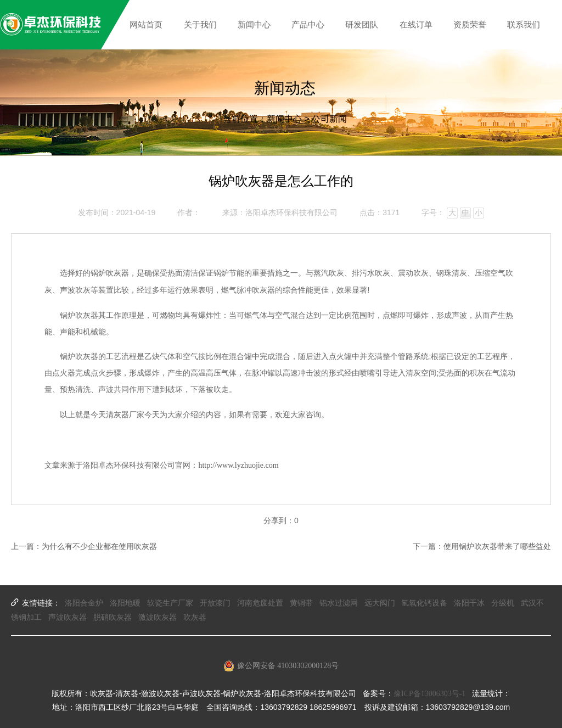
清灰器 (117, 415)
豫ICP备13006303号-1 (429, 694)
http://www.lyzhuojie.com (238, 465)
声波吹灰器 (68, 617)
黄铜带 (301, 603)
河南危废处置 (260, 603)
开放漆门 (215, 603)
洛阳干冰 (469, 603)
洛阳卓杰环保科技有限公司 (291, 213)
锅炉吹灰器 (110, 273)
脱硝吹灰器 (113, 617)
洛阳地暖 (125, 603)
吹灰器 (195, 617)
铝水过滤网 (339, 603)
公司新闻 (329, 119)
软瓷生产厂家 (170, 603)
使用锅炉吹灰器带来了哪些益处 (497, 547)
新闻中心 (284, 119)
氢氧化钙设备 (424, 603)
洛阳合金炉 (84, 603)
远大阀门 (380, 603)
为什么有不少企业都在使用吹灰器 (99, 547)
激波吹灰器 (158, 617)
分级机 (503, 603)
